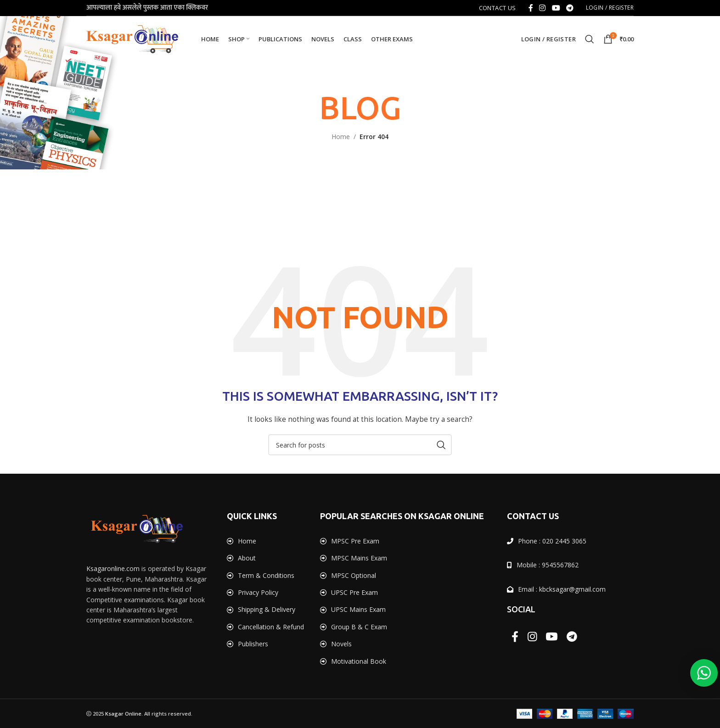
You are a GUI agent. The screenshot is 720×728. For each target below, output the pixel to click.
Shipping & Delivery (267, 609)
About (247, 558)
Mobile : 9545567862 (548, 565)
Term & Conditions (266, 575)
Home (341, 137)
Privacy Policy (258, 592)
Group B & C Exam (359, 627)
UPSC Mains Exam (358, 609)
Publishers (253, 644)
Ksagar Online (123, 714)
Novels (341, 644)
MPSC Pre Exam (355, 541)
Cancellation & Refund (271, 627)
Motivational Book (359, 661)
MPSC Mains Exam (359, 558)
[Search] (590, 39)
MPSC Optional (354, 575)
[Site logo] (132, 38)
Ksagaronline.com (113, 568)
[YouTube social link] (556, 8)
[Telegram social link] (570, 8)
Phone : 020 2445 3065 (552, 541)
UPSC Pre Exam (354, 592)
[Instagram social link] (543, 8)
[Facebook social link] (531, 8)
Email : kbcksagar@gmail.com (562, 589)
